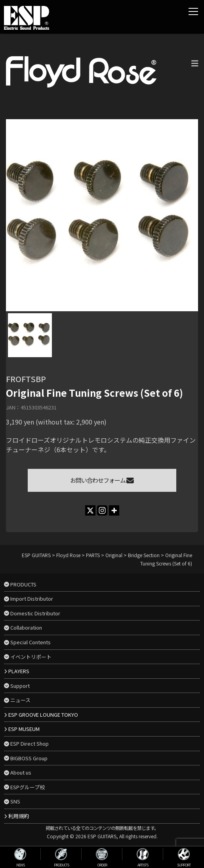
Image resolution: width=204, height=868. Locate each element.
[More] (114, 510)
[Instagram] (102, 510)
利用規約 (19, 816)
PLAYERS (19, 671)
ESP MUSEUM (24, 729)
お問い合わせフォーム (102, 480)
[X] (90, 510)
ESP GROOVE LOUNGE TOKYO (43, 715)
